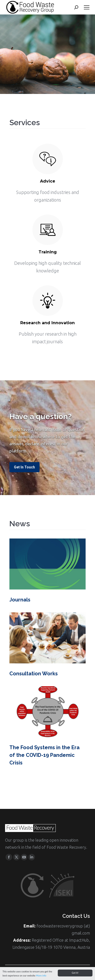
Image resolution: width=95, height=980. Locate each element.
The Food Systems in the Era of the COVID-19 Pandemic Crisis (44, 755)
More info (41, 976)
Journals (20, 600)
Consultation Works (34, 674)
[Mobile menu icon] (87, 7)
